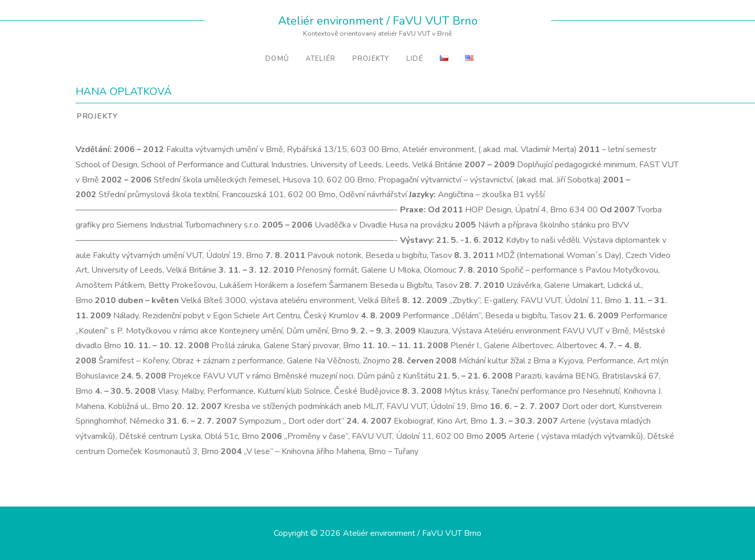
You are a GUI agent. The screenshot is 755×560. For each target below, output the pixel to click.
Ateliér (321, 59)
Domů (277, 59)
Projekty (371, 59)
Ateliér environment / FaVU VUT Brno (378, 21)
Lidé (415, 59)
